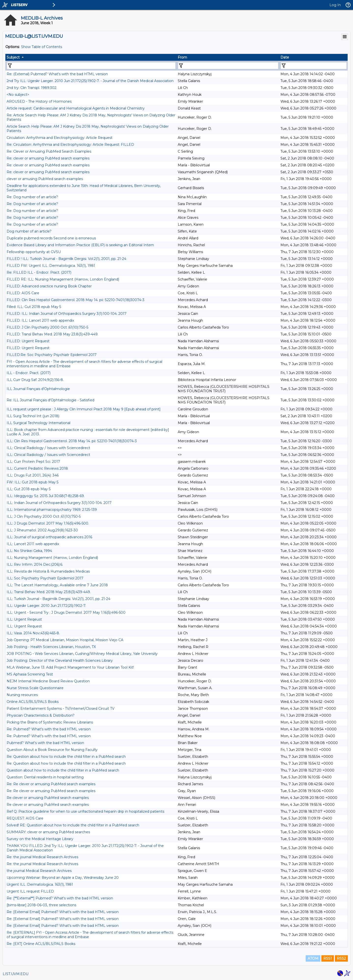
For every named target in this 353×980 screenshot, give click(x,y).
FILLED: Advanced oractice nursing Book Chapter (49, 286)
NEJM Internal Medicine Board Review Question (48, 681)
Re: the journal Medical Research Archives (42, 857)
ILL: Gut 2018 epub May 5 (29, 489)
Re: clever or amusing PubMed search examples (48, 158)
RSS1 (328, 958)
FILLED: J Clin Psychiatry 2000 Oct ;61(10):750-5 (47, 327)
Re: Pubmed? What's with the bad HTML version (49, 729)
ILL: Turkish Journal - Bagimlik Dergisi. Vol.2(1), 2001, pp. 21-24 (58, 599)
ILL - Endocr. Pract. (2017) (29, 373)
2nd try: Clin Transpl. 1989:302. (32, 88)
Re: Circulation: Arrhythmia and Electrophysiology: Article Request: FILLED (70, 145)
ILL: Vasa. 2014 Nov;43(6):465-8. (33, 633)
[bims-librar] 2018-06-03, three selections (41, 905)
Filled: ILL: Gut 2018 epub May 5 (34, 307)
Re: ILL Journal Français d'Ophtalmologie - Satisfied (50, 400)
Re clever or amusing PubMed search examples (48, 798)
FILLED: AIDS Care (23, 293)
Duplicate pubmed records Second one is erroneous (51, 238)
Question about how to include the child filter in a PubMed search (63, 770)
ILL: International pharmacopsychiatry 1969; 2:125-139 (52, 510)
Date (285, 57)
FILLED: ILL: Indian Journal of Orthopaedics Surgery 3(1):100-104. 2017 (67, 314)
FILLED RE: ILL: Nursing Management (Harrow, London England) (63, 279)
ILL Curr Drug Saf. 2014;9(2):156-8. (35, 380)
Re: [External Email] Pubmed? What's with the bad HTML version (63, 912)
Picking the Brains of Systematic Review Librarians (50, 722)
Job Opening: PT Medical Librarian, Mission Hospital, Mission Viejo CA (65, 640)
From (182, 57)
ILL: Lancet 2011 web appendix (33, 544)
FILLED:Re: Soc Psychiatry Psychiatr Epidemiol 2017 (52, 355)
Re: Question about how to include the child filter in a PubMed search (66, 757)
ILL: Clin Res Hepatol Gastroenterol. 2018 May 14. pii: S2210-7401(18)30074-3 (72, 441)
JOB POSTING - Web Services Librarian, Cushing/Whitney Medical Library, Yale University (82, 654)
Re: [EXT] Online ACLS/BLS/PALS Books (41, 944)
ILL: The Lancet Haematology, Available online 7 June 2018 (57, 585)
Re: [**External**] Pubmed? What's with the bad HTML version (60, 898)
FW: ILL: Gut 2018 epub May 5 (32, 482)
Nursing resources (22, 695)
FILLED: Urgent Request (28, 341)
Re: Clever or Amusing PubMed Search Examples (49, 151)
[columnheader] (91, 57)
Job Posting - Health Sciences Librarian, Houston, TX (51, 647)
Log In (335, 5)
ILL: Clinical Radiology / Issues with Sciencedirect (48, 448)
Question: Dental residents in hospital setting (45, 777)
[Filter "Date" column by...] (314, 66)
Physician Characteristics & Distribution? (41, 715)
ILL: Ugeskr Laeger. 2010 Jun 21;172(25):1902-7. (46, 606)
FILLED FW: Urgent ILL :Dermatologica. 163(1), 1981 (51, 266)
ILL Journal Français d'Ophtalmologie (38, 389)
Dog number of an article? (29, 231)
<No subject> (18, 95)
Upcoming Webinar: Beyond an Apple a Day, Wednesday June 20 (63, 878)
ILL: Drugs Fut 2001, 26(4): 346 (33, 475)
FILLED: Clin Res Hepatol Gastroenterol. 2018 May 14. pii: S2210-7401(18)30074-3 (76, 300)
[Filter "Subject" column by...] (91, 66)
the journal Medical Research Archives (39, 871)
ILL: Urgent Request (24, 626)
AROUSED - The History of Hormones (39, 101)
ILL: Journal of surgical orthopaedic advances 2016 (49, 537)
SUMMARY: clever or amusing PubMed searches (48, 832)
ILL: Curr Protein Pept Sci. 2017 (33, 462)
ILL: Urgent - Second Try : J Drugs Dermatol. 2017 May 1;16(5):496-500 (66, 612)
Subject (13, 57)
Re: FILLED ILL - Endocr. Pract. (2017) (39, 272)
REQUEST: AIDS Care (25, 818)
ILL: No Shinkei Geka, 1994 (29, 551)
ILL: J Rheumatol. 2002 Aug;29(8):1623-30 (42, 530)
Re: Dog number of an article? (32, 197)
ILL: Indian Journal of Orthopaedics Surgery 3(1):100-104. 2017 (59, 503)
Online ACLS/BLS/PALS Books (33, 702)
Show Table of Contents (42, 47)
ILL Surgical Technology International (38, 423)
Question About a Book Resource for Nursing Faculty (52, 750)
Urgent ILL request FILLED (30, 891)
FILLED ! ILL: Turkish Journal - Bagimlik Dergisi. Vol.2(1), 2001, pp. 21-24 (66, 259)
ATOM (313, 958)
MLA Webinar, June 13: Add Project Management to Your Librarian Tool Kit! (70, 667)
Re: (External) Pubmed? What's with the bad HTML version (57, 74)
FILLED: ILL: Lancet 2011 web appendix (40, 320)
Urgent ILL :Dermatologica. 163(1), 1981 (40, 884)
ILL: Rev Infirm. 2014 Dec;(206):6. (35, 564)
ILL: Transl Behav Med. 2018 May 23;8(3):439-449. (49, 592)
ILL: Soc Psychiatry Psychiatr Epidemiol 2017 (45, 578)
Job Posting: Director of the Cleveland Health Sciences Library (60, 661)
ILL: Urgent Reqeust (24, 619)
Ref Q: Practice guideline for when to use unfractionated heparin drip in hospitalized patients (85, 811)
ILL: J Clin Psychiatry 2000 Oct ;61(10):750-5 (44, 516)
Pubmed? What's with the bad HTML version (45, 743)
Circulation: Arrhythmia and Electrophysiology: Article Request (60, 138)
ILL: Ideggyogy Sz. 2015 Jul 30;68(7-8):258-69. (46, 496)
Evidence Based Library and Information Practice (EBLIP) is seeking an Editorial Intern (80, 245)
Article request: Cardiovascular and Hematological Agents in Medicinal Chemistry (76, 108)
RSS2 (341, 958)
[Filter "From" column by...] (228, 66)
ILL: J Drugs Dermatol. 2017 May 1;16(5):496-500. (48, 523)
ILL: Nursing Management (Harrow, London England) (52, 558)
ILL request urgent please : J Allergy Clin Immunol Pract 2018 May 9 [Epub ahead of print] (84, 409)
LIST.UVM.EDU (16, 974)
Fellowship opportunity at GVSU (34, 252)
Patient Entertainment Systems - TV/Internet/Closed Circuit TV (61, 709)
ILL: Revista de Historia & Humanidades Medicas (48, 571)
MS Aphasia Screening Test (30, 674)
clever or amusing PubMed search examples (45, 179)
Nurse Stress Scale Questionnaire (35, 688)
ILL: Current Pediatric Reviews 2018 (37, 468)
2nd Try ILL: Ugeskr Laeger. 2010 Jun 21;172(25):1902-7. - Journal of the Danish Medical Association (90, 81)
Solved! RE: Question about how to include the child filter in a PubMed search (73, 825)
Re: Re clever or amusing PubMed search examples (51, 784)
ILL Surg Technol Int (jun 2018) (33, 416)
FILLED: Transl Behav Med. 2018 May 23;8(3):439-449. (52, 334)
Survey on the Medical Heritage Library (40, 839)
